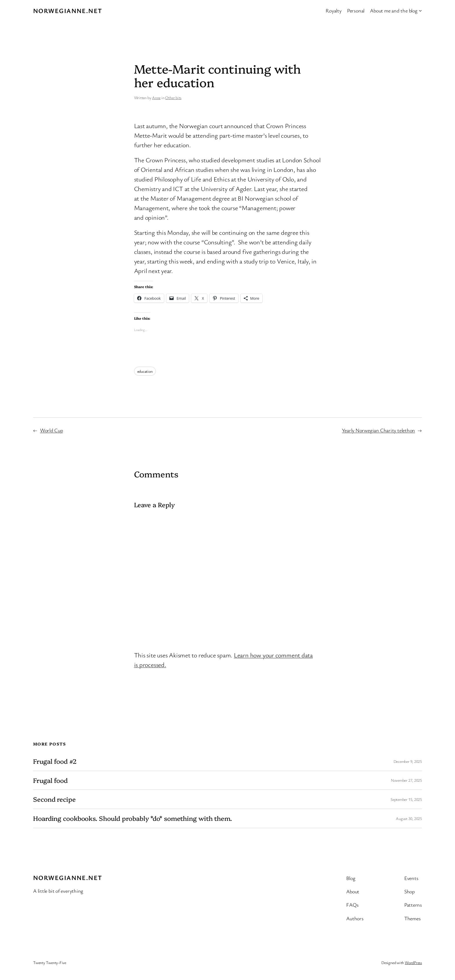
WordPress (413, 962)
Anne (156, 98)
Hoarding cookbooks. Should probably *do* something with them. (132, 818)
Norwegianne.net (68, 11)
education (145, 371)
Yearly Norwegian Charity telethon (378, 430)
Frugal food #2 (55, 761)
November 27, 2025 (406, 780)
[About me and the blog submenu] (420, 11)
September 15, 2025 (406, 799)
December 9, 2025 (408, 761)
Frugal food (50, 780)
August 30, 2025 (409, 818)
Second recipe (54, 799)
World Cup (52, 430)
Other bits (173, 98)
